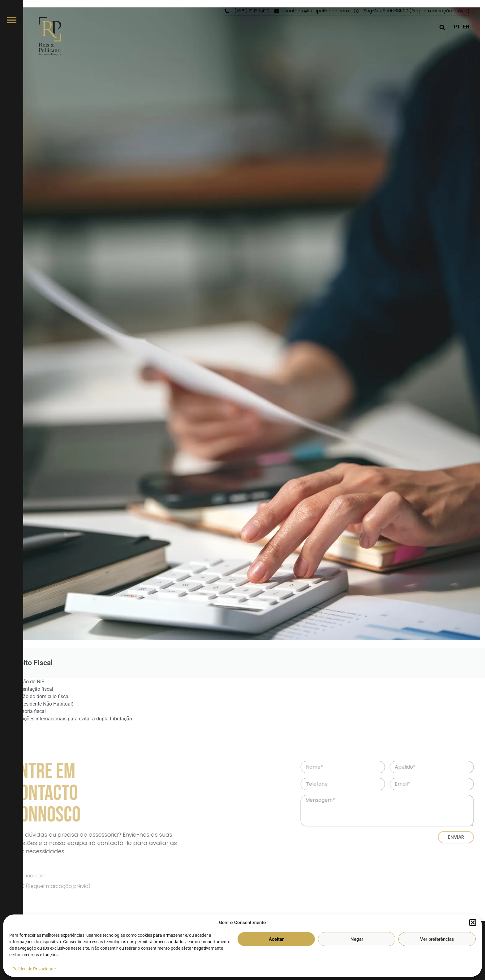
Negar (357, 939)
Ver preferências (437, 939)
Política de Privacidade (34, 969)
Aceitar (276, 939)
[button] (473, 923)
